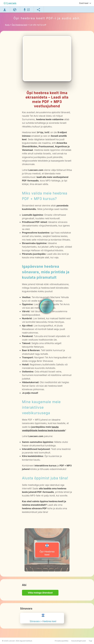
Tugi (90, 641)
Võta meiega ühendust (40, 593)
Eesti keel (84, 3)
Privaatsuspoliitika (62, 641)
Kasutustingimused (78, 641)
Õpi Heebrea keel (47, 550)
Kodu (7, 25)
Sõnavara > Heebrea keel (43, 618)
